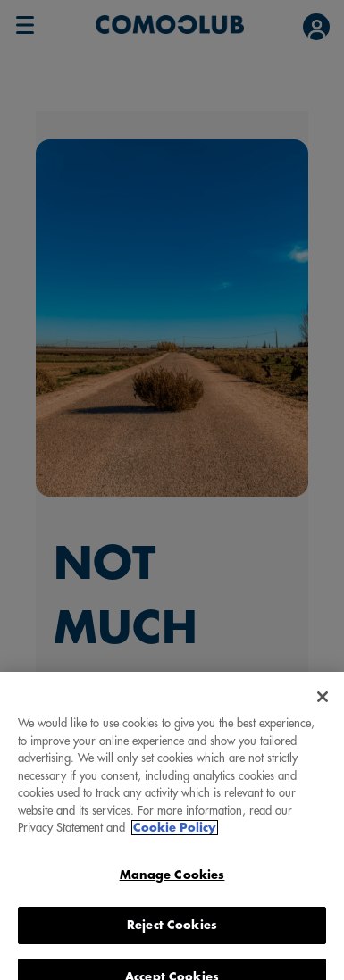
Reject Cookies (172, 933)
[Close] (323, 705)
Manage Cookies (172, 883)
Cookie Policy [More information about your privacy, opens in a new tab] (175, 836)
